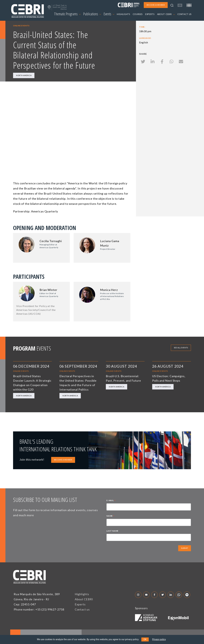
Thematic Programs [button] (67, 14)
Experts (80, 604)
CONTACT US (185, 14)
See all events (181, 348)
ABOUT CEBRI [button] (166, 14)
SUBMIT (185, 548)
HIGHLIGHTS (124, 14)
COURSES (138, 14)
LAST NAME (112, 531)
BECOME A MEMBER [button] (156, 5)
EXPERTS (150, 14)
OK (145, 639)
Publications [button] (92, 14)
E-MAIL (111, 501)
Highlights (82, 594)
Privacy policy (159, 639)
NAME (110, 516)
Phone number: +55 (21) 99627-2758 (39, 609)
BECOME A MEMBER (63, 460)
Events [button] (109, 14)
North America (24, 75)
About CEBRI (84, 599)
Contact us (82, 609)
